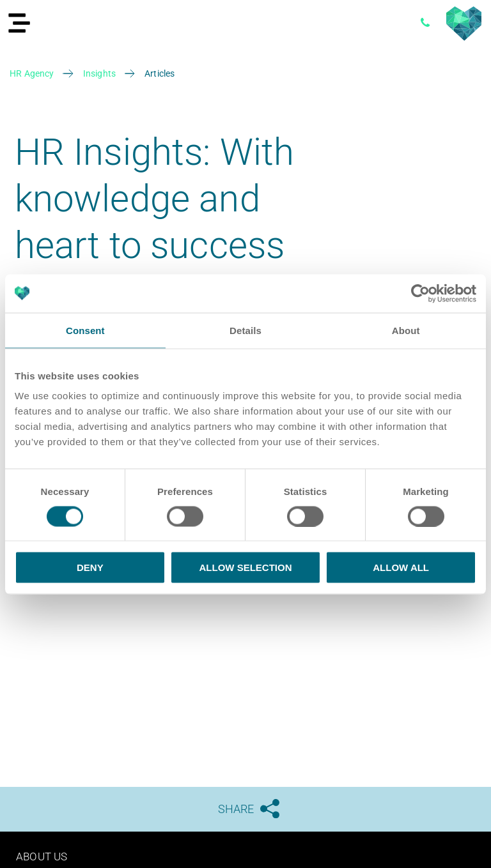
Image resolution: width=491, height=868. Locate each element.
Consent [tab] (85, 330)
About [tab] (406, 330)
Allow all (401, 567)
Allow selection (245, 567)
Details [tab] (245, 330)
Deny (90, 567)
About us (43, 856)
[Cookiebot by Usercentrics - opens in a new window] (420, 293)
